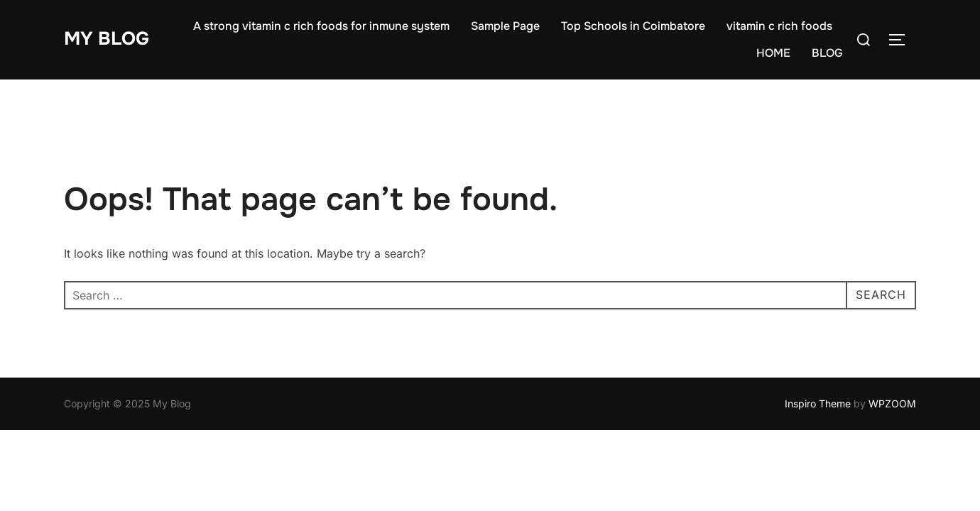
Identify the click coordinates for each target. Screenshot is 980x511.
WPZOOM (892, 403)
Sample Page (505, 26)
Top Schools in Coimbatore (633, 26)
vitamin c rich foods (779, 26)
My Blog (107, 39)
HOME (773, 53)
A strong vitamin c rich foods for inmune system (321, 26)
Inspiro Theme (818, 403)
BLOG (827, 53)
